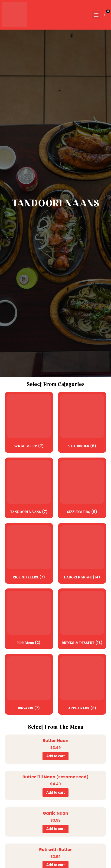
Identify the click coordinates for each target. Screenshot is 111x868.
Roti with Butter (55, 849)
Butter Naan (55, 740)
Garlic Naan (55, 813)
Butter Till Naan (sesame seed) (56, 777)
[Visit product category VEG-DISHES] (82, 422)
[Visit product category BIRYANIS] (29, 684)
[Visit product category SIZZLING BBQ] (82, 488)
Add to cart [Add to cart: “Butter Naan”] (55, 756)
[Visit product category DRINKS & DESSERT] (82, 619)
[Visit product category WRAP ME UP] (29, 422)
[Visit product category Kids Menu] (29, 619)
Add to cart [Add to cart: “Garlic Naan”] (55, 829)
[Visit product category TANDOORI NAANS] (29, 488)
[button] (96, 15)
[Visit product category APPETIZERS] (82, 684)
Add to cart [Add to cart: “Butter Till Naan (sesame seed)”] (55, 792)
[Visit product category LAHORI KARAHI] (82, 553)
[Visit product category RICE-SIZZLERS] (29, 553)
